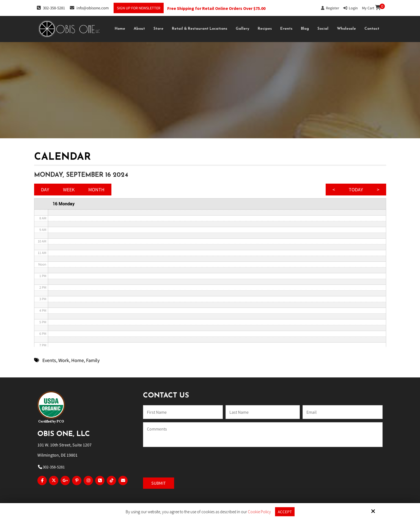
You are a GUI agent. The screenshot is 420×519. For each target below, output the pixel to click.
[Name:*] (183, 412)
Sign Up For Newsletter (139, 8)
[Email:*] (342, 412)
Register (330, 8)
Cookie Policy (259, 512)
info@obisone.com (89, 8)
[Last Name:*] (263, 412)
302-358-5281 (51, 8)
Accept (285, 512)
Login (351, 8)
